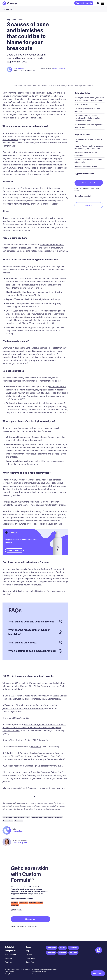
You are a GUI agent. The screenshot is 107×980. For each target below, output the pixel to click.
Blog (28, 951)
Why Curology (10, 954)
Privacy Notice (9, 974)
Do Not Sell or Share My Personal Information (44, 970)
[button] (53, 9)
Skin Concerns (17, 20)
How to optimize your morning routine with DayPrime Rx (89, 126)
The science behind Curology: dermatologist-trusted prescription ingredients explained (87, 118)
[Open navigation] (102, 3)
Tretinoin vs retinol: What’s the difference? (86, 154)
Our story (9, 958)
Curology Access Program (39, 972)
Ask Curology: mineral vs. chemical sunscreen (87, 110)
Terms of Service (10, 972)
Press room (30, 958)
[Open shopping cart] (98, 3)
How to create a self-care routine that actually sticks (88, 161)
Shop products (11, 951)
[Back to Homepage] (10, 3)
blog (8, 20)
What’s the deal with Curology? (86, 105)
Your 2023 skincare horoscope (86, 166)
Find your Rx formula (84, 3)
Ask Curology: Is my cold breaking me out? (88, 141)
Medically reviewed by (20, 841)
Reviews (8, 962)
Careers (29, 954)
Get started (9, 947)
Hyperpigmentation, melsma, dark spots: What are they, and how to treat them (89, 99)
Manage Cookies (36, 974)
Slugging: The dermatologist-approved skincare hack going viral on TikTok (89, 147)
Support (29, 947)
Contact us (30, 962)
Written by (16, 829)
